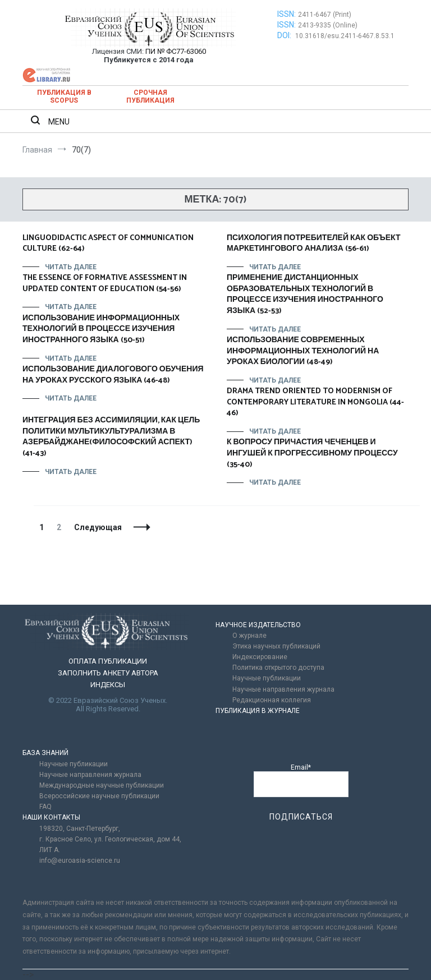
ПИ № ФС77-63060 (176, 51)
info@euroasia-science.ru (80, 861)
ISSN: (286, 14)
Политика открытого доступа (278, 668)
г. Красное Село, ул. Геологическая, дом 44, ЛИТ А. (110, 845)
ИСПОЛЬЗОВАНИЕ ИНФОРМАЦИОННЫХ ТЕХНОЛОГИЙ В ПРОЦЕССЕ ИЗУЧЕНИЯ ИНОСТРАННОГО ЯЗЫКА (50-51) (101, 329)
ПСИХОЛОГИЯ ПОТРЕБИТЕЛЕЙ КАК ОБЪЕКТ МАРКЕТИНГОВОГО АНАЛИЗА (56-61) (314, 244)
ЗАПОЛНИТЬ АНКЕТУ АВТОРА (108, 673)
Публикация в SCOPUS (64, 96)
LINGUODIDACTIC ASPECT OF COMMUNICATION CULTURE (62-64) (108, 244)
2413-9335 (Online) (328, 25)
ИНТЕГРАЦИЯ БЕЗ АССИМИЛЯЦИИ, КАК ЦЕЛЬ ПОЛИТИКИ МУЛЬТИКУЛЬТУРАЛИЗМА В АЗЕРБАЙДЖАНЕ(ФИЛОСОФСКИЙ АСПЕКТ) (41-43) (111, 437)
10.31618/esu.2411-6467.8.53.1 (345, 36)
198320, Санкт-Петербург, (80, 829)
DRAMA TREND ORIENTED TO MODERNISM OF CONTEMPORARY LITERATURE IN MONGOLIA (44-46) (315, 402)
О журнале (249, 636)
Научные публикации (267, 678)
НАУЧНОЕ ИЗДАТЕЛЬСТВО (258, 625)
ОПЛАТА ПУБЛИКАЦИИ (108, 661)
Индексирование (260, 657)
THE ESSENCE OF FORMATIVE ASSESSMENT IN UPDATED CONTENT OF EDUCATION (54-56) (105, 284)
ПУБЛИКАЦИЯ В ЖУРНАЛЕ (258, 711)
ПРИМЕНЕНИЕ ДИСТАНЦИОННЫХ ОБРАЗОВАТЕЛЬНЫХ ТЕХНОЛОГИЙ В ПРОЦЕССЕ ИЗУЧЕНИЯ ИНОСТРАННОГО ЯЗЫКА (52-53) (305, 295)
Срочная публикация (150, 96)
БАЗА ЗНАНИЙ (45, 753)
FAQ (45, 807)
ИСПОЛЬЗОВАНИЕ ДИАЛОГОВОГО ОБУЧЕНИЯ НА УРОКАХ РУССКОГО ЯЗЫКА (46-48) (113, 375)
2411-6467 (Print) (325, 15)
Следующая (98, 527)
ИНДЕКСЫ (108, 685)
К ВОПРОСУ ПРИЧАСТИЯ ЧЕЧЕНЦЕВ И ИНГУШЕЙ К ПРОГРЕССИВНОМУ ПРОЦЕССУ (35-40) (312, 453)
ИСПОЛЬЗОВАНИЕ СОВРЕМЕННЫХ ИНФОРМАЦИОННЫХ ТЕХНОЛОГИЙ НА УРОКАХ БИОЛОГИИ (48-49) (303, 351)
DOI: (285, 35)
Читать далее (71, 267)
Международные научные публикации (102, 785)
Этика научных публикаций (276, 646)
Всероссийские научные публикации (99, 796)
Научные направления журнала (283, 689)
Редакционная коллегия (272, 700)
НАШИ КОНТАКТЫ (51, 817)
